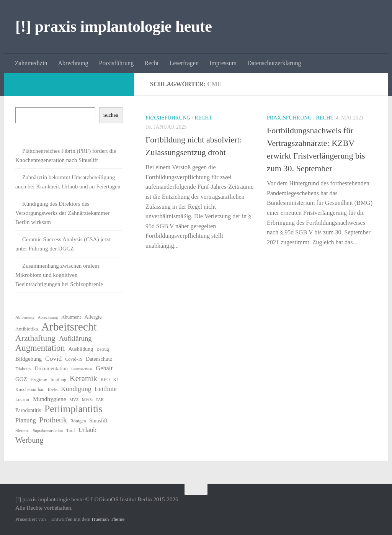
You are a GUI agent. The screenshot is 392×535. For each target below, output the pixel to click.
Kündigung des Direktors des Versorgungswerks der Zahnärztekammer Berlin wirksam (62, 213)
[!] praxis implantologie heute (114, 26)
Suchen (111, 115)
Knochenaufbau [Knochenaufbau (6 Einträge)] (30, 389)
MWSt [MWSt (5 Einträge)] (87, 400)
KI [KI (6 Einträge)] (115, 380)
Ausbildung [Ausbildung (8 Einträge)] (81, 349)
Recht (151, 63)
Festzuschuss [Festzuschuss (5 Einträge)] (82, 369)
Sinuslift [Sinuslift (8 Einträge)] (98, 421)
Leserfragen (184, 63)
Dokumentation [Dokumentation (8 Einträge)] (51, 369)
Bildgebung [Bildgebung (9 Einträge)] (29, 359)
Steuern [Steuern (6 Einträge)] (22, 430)
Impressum (223, 63)
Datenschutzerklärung (274, 63)
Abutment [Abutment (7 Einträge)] (71, 317)
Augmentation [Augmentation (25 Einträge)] (40, 348)
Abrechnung (73, 63)
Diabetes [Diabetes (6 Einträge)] (23, 369)
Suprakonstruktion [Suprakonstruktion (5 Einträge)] (48, 431)
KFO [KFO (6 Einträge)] (105, 380)
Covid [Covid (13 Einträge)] (53, 358)
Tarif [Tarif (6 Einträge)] (71, 430)
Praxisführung (117, 63)
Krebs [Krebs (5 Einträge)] (53, 390)
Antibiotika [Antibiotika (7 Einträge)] (27, 329)
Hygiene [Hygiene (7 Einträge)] (39, 379)
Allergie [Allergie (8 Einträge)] (93, 317)
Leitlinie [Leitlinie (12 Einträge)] (105, 389)
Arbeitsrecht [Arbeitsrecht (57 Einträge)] (69, 327)
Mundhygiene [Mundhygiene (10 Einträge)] (50, 399)
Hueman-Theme (108, 519)
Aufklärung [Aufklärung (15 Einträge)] (75, 338)
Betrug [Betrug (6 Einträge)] (103, 349)
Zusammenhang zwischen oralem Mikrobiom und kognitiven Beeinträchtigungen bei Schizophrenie (59, 275)
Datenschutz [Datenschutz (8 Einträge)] (99, 359)
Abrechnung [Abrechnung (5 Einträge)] (48, 317)
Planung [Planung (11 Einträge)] (26, 420)
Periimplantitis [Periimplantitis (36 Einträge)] (73, 409)
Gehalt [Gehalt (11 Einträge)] (104, 368)
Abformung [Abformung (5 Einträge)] (25, 317)
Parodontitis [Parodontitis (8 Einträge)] (28, 410)
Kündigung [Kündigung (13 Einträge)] (76, 389)
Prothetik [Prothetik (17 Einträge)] (53, 420)
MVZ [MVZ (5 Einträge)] (74, 400)
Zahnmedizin (31, 63)
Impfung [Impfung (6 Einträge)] (58, 380)
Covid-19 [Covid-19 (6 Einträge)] (74, 359)
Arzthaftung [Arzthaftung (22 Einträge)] (35, 338)
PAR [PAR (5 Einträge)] (100, 400)
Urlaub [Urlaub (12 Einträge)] (87, 430)
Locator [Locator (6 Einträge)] (22, 399)
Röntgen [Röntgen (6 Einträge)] (78, 421)
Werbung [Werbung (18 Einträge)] (29, 440)
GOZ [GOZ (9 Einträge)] (21, 379)
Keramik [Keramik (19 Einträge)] (83, 378)
